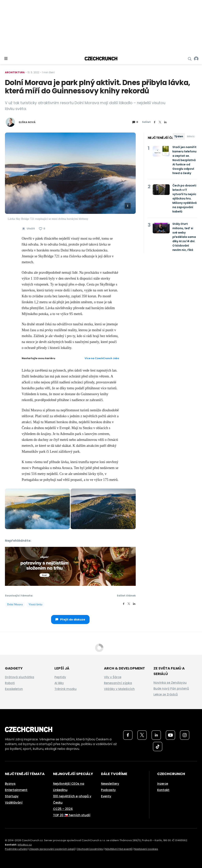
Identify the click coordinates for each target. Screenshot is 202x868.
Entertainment (16, 790)
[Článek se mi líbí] (42, 229)
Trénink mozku (65, 689)
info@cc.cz (25, 845)
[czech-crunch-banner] (70, 566)
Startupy (12, 796)
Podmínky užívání (16, 849)
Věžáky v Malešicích (119, 689)
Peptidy (60, 677)
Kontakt (163, 790)
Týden (179, 136)
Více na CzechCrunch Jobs (102, 358)
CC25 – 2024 (63, 809)
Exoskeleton (14, 689)
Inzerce (163, 784)
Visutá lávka (36, 604)
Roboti (10, 683)
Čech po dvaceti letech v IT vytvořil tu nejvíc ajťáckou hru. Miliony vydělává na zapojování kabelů (185, 198)
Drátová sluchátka (20, 677)
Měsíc (191, 136)
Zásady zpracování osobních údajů (52, 849)
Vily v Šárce (113, 677)
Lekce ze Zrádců (166, 694)
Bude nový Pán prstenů (171, 689)
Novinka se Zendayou (170, 683)
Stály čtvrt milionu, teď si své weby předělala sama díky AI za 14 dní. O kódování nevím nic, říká (184, 237)
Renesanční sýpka (118, 683)
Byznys (10, 784)
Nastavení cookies (146, 849)
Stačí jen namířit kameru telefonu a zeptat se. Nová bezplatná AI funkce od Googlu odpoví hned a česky (184, 160)
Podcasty (108, 790)
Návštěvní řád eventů (119, 849)
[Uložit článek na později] (28, 229)
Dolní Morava (15, 604)
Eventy (106, 796)
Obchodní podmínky (90, 849)
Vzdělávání (14, 803)
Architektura (15, 72)
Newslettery (110, 784)
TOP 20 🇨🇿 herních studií (72, 815)
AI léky (59, 683)
